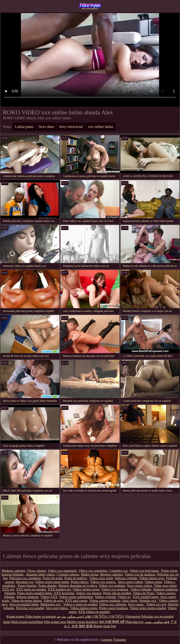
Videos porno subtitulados (76, 597)
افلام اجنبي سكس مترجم (74, 617)
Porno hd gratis (53, 578)
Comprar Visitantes (113, 640)
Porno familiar (27, 586)
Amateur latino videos (40, 574)
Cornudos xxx (118, 571)
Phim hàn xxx (135, 622)
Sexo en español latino (24, 604)
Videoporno (133, 617)
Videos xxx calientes (113, 604)
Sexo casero (136, 604)
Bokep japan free (105, 626)
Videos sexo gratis (101, 578)
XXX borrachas (64, 593)
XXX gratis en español (31, 589)
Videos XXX (49, 597)
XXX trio (8, 589)
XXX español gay (59, 589)
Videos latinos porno (86, 589)
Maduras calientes (13, 571)
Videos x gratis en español (80, 604)
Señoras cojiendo (126, 578)
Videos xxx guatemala (62, 571)
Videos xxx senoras (89, 593)
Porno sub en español (117, 593)
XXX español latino (146, 597)
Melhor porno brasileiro (83, 622)
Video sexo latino (165, 586)
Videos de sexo (53, 601)
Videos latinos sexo (152, 578)
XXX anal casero (76, 601)
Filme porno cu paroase (41, 617)
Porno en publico (76, 578)
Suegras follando (13, 574)
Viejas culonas (36, 571)
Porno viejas (169, 571)
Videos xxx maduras (112, 586)
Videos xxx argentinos (93, 571)
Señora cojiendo (106, 597)
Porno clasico (80, 582)
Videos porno (153, 582)
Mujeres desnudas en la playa (78, 586)
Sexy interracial (71, 127)
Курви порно (15, 617)
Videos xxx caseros (103, 582)
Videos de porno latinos (26, 601)
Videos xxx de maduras (140, 574)
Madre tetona (90, 574)
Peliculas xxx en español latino (90, 6)
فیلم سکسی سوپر (157, 622)
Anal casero (130, 601)
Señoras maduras (28, 597)
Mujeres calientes (112, 574)
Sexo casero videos (130, 582)
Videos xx (124, 597)
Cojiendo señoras (68, 574)
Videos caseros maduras (105, 601)
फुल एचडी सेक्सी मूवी (112, 622)
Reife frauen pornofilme (27, 622)
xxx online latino (101, 127)
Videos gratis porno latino (52, 582)
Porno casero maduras (113, 608)
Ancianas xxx (25, 582)
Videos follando (141, 589)
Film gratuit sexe (55, 622)
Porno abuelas (47, 586)
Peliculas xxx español (30, 608)
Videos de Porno (143, 593)
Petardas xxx (148, 601)
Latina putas (24, 127)
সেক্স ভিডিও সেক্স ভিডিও (108, 617)
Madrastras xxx (51, 604)
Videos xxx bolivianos (144, 571)
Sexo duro (46, 127)
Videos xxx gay (156, 604)
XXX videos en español (94, 612)
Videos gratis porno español (148, 608)
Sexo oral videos (57, 608)
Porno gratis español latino (35, 593)
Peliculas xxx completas (25, 578)
